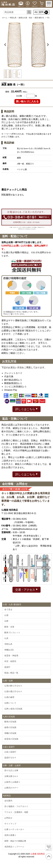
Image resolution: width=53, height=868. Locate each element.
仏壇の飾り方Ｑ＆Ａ (13, 686)
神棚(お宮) (9, 650)
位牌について (10, 703)
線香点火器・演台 (25, 18)
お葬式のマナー (11, 788)
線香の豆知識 (10, 727)
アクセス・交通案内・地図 (16, 812)
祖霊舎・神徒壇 (11, 656)
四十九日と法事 (11, 770)
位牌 (6, 621)
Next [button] (48, 45)
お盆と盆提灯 (10, 752)
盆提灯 (7, 667)
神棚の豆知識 (10, 733)
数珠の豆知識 (10, 722)
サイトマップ (10, 824)
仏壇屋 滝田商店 (38, 854)
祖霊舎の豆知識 (11, 739)
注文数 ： (21, 96)
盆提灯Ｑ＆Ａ (10, 758)
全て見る (8, 609)
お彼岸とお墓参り (12, 782)
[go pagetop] (49, 856)
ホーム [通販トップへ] (5, 18)
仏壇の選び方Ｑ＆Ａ (13, 691)
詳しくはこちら (26, 409)
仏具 (6, 638)
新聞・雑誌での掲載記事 (15, 841)
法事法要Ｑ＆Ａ (11, 776)
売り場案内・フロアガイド (16, 806)
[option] (27, 45)
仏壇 (6, 615)
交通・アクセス (26, 589)
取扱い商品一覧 (11, 673)
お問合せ (8, 818)
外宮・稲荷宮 (10, 661)
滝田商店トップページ (14, 847)
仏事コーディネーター (14, 829)
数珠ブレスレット (12, 633)
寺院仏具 (13, 18)
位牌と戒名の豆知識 (13, 709)
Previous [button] (6, 45)
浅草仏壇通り (10, 835)
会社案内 (8, 801)
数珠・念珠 (9, 627)
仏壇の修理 (9, 697)
